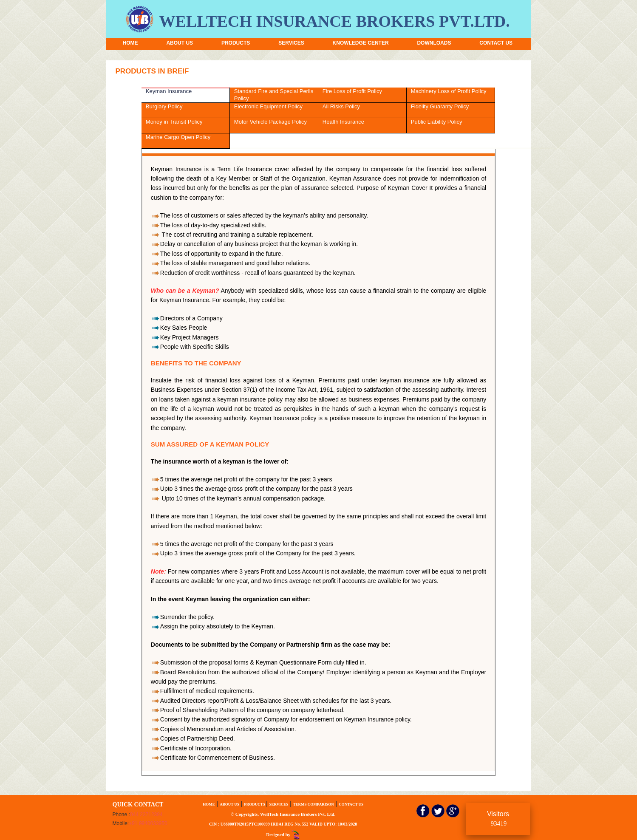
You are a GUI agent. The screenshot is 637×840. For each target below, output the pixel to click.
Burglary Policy (164, 106)
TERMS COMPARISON (314, 804)
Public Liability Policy (437, 122)
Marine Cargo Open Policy (178, 137)
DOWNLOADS (434, 43)
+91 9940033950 (148, 823)
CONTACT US (496, 43)
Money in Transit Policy (174, 122)
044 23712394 (146, 815)
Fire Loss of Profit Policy (352, 91)
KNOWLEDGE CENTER (361, 43)
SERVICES (291, 43)
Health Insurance (343, 122)
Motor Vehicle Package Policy (270, 122)
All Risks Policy (341, 106)
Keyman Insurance (169, 91)
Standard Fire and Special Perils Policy (274, 95)
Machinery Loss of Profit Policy (449, 91)
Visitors (498, 819)
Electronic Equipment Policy (268, 106)
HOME (130, 43)
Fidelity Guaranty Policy (440, 106)
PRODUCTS (236, 43)
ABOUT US (180, 43)
